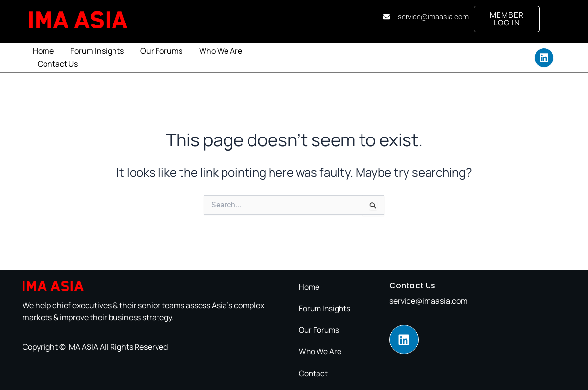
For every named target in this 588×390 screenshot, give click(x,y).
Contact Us (58, 65)
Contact (314, 373)
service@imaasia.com (429, 302)
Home (43, 52)
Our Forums (161, 52)
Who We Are (221, 52)
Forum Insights (97, 52)
